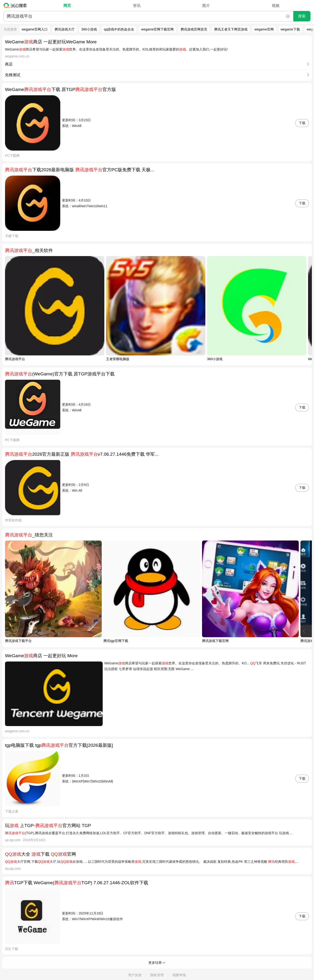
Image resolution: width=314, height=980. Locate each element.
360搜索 (16, 5)
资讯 (137, 6)
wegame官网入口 (35, 29)
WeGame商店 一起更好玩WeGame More (51, 42)
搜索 (302, 16)
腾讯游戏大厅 (65, 29)
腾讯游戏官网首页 (194, 29)
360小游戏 (89, 29)
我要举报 (179, 975)
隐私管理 (157, 975)
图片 (206, 6)
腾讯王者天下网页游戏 (231, 29)
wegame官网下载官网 (157, 29)
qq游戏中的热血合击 (119, 29)
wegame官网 (264, 29)
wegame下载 (290, 29)
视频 (276, 6)
